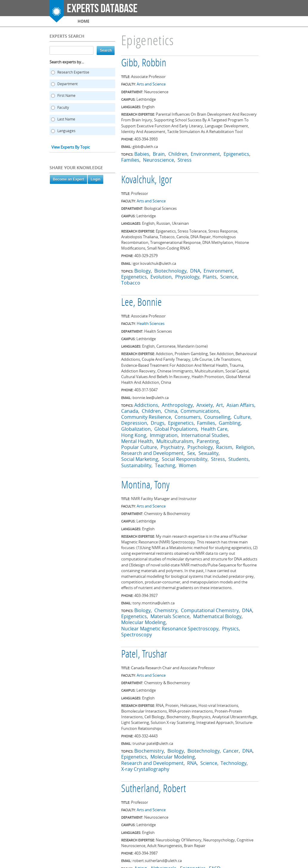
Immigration (164, 435)
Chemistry (166, 610)
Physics (230, 629)
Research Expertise (73, 72)
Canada (130, 411)
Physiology (187, 277)
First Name (66, 95)
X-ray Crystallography (145, 769)
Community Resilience (146, 417)
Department (67, 84)
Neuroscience (158, 160)
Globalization (136, 429)
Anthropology (177, 405)
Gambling (230, 423)
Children (178, 154)
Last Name (66, 119)
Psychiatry (172, 447)
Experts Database (102, 9)
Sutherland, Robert (154, 789)
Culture (242, 417)
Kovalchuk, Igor (147, 181)
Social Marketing (140, 459)
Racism (224, 447)
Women (188, 465)
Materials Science (170, 616)
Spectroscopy (137, 635)
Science (229, 277)
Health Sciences (151, 323)
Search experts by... (67, 62)
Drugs (158, 423)
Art (220, 405)
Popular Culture (139, 447)
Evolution (161, 277)
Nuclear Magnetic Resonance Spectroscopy (170, 629)
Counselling (217, 417)
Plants (210, 277)
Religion (245, 447)
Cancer (231, 751)
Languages (66, 131)
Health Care (214, 429)
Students (238, 459)
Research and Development (152, 453)
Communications (200, 411)
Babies (142, 154)
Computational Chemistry (210, 610)
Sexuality (208, 453)
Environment (205, 154)
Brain (159, 154)
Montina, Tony (145, 486)
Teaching (165, 465)
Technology (234, 763)
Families (130, 160)
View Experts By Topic (71, 147)
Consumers (188, 417)
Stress (185, 160)
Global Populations (176, 429)
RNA (192, 763)
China (171, 411)
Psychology (200, 447)
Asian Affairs (240, 405)
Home (83, 21)
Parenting (208, 441)
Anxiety (205, 405)
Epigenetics (236, 154)
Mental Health (137, 441)
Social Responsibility (185, 459)
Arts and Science (151, 84)
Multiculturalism (175, 441)
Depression (134, 423)
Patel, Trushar (144, 655)
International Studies (205, 435)
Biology (143, 271)
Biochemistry (149, 751)
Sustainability (136, 465)
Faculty (63, 107)
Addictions (146, 405)
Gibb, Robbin (144, 64)
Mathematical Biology (217, 616)
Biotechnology (170, 271)
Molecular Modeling (143, 622)
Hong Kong (134, 435)
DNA (195, 271)
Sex (191, 453)
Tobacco (131, 283)
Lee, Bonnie (141, 303)
